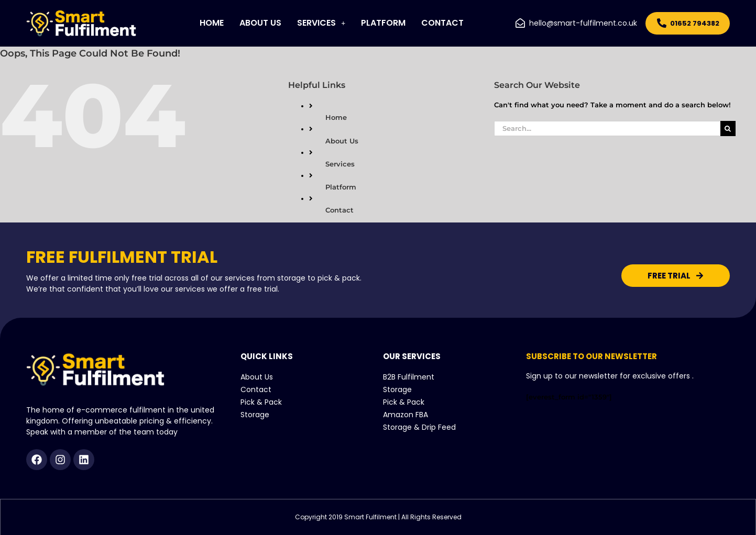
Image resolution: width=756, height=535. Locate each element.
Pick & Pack (261, 402)
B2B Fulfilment (409, 377)
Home (212, 23)
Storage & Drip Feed (419, 427)
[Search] (728, 129)
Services (321, 23)
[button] (321, 23)
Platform (383, 23)
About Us (260, 23)
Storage (255, 415)
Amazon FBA (406, 415)
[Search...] (607, 129)
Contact (442, 23)
